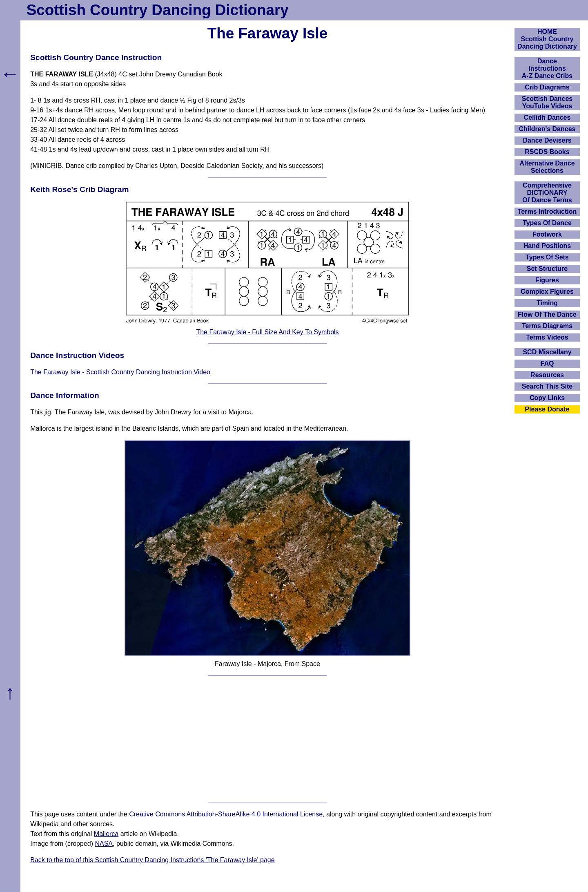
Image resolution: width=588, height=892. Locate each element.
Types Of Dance (547, 223)
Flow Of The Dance (547, 314)
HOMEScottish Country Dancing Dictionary (547, 39)
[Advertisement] (267, 739)
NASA (104, 844)
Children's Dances (547, 129)
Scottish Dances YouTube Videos (547, 102)
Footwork (547, 234)
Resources (547, 375)
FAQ (547, 363)
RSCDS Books (547, 152)
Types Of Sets (547, 257)
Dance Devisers (547, 140)
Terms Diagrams (547, 326)
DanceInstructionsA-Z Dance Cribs (547, 68)
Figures (547, 280)
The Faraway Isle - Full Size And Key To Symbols (267, 332)
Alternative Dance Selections (547, 167)
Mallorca (106, 834)
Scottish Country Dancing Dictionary (158, 10)
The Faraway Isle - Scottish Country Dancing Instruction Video (120, 372)
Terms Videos (547, 337)
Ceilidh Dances (547, 117)
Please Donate (547, 409)
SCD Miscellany (547, 352)
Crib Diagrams (547, 87)
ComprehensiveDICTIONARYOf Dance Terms (547, 193)
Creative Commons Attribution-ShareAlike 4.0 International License (226, 814)
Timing (547, 303)
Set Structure (547, 269)
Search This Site (547, 386)
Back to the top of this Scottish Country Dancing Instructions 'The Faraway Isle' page (152, 860)
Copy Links (547, 398)
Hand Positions (547, 246)
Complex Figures (547, 292)
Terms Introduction (547, 211)
